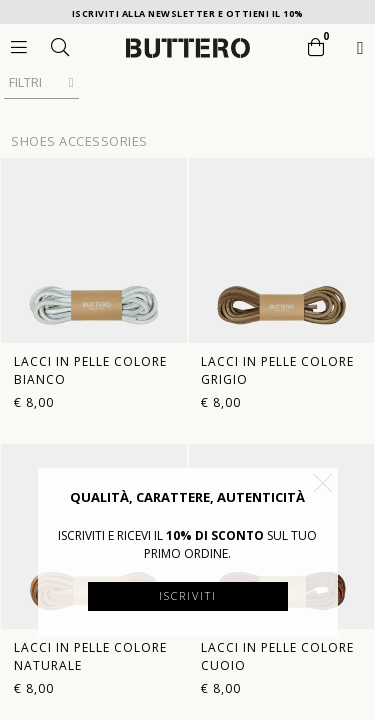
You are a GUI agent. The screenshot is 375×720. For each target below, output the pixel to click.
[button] (323, 483)
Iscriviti (188, 595)
